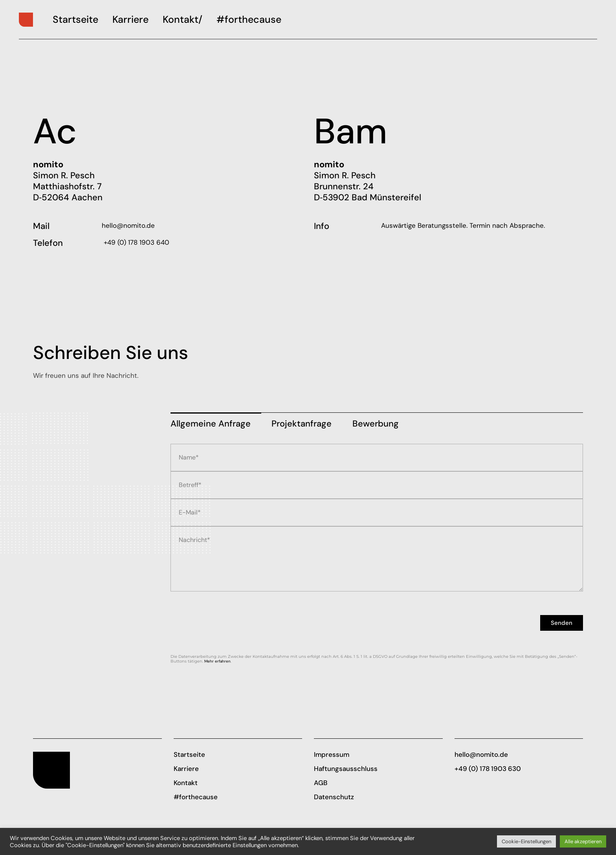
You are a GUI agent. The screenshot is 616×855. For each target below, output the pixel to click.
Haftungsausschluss (346, 769)
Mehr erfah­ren (217, 661)
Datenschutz (334, 797)
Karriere (186, 769)
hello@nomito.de (128, 225)
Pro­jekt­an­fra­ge (302, 424)
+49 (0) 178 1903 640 (136, 242)
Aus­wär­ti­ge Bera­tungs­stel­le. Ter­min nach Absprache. (463, 225)
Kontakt (186, 783)
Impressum (332, 754)
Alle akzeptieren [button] (583, 841)
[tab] (216, 421)
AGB (321, 783)
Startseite (189, 754)
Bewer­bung (376, 424)
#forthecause (196, 797)
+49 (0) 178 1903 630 (488, 769)
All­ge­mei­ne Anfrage (211, 424)
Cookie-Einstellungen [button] (526, 841)
